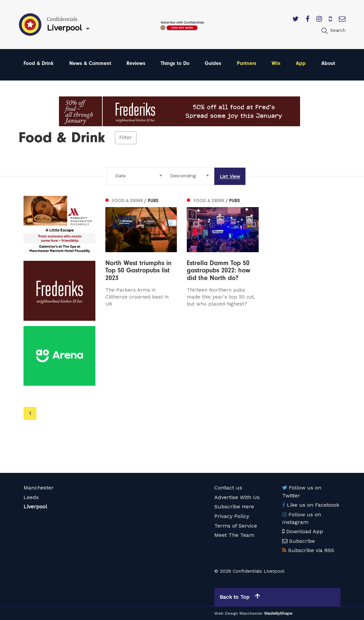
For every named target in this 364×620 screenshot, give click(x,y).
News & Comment (90, 63)
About (328, 63)
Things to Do (175, 63)
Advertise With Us (237, 497)
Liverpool (35, 507)
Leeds (31, 497)
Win (276, 63)
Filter (126, 138)
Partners (247, 63)
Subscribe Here (234, 507)
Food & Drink (39, 63)
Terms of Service (236, 526)
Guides (213, 63)
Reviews (136, 63)
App (301, 63)
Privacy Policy (232, 516)
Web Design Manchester (239, 613)
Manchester (39, 488)
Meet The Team (234, 535)
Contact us (228, 488)
